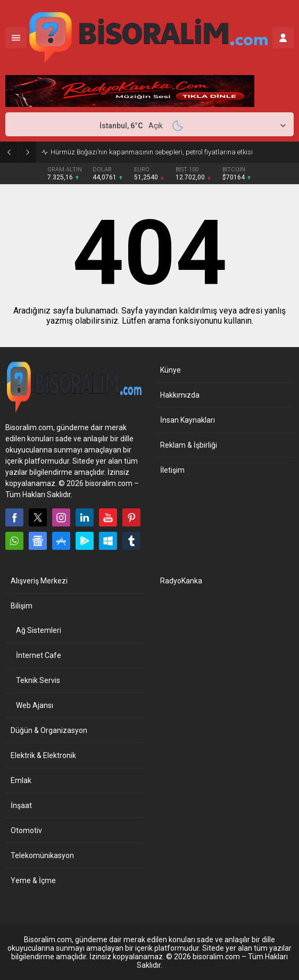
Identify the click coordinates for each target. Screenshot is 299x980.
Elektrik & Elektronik (43, 755)
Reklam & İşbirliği (189, 445)
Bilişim (22, 606)
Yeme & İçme (33, 880)
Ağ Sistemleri (39, 630)
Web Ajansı (35, 705)
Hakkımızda (180, 395)
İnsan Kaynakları (188, 420)
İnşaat (21, 805)
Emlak (21, 780)
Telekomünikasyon (42, 855)
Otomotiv (26, 830)
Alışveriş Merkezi (39, 581)
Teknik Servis (38, 680)
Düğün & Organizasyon (49, 730)
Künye (171, 370)
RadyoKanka (181, 581)
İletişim (172, 470)
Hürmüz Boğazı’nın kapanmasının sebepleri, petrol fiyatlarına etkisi (152, 152)
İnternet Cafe (39, 655)
